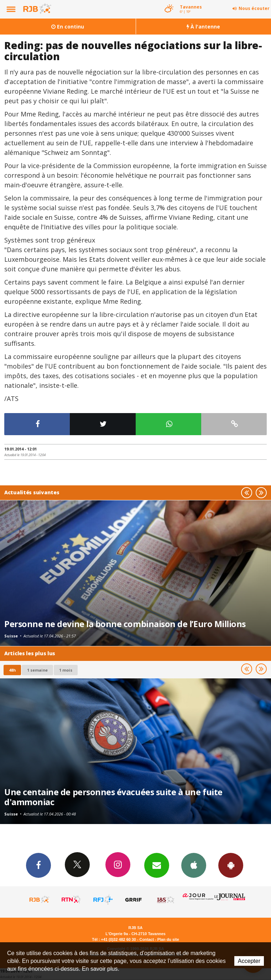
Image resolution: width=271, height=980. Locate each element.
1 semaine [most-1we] (37, 670)
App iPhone (194, 865)
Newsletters (157, 865)
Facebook (38, 865)
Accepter (249, 961)
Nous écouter (254, 8)
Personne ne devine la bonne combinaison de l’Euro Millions (125, 624)
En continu (68, 27)
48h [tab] (12, 670)
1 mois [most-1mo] (66, 670)
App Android (231, 865)
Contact (147, 939)
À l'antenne (203, 27)
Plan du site (168, 939)
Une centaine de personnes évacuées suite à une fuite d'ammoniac (113, 797)
